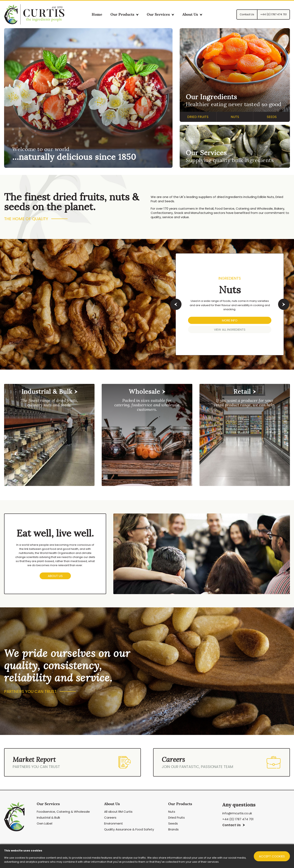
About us (55, 576)
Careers (110, 817)
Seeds (272, 117)
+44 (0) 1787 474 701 (238, 819)
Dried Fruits (198, 117)
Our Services (160, 14)
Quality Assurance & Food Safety (129, 829)
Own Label (45, 823)
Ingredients (230, 278)
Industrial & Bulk (48, 817)
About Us (192, 14)
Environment (114, 823)
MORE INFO (230, 320)
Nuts (235, 117)
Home (97, 14)
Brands (173, 829)
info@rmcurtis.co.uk (237, 813)
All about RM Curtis (118, 812)
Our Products (125, 14)
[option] (147, 304)
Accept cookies (272, 856)
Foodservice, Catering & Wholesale (63, 812)
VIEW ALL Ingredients (230, 330)
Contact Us (234, 825)
